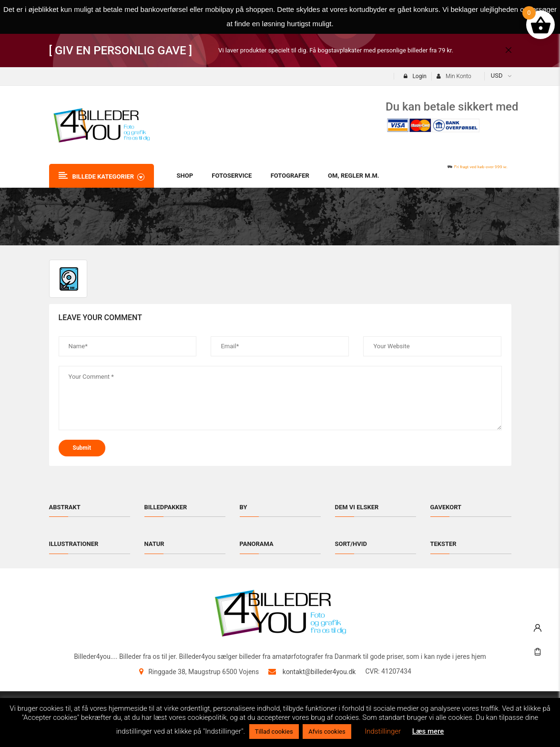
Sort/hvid (351, 544)
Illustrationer (74, 544)
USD (497, 76)
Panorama (257, 544)
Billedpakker (166, 507)
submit (82, 448)
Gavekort (446, 507)
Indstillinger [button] (383, 731)
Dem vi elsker (357, 507)
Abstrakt (65, 507)
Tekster (443, 544)
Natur (154, 544)
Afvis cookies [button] (327, 732)
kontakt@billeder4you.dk (319, 672)
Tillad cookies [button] (274, 732)
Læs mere (428, 731)
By (244, 507)
